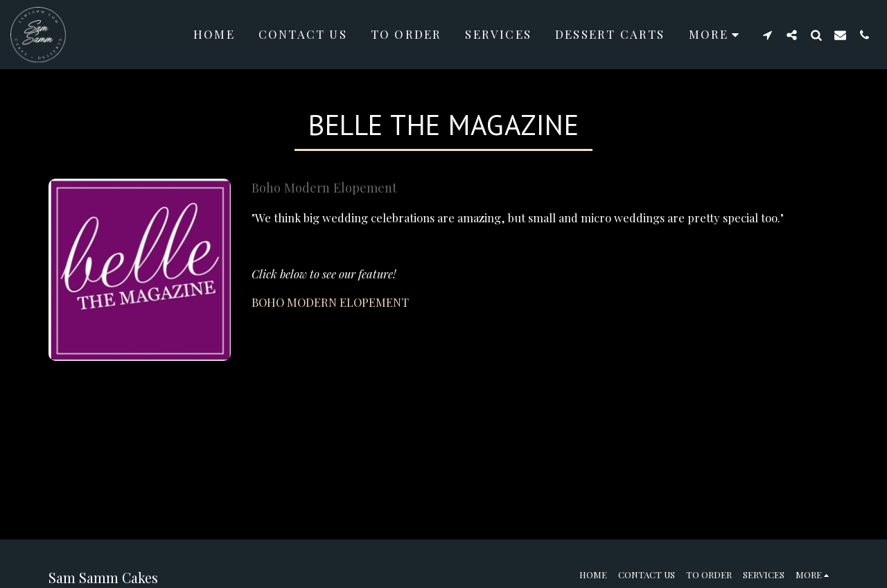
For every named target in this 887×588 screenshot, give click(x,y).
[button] (767, 35)
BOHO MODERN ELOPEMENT (330, 302)
